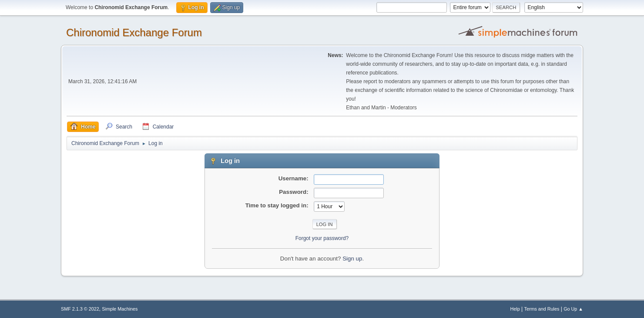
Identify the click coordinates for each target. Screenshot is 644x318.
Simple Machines (120, 309)
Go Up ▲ (573, 309)
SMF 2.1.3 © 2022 (80, 309)
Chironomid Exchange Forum (134, 32)
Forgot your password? (322, 238)
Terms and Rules (542, 309)
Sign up (352, 259)
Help (515, 309)
